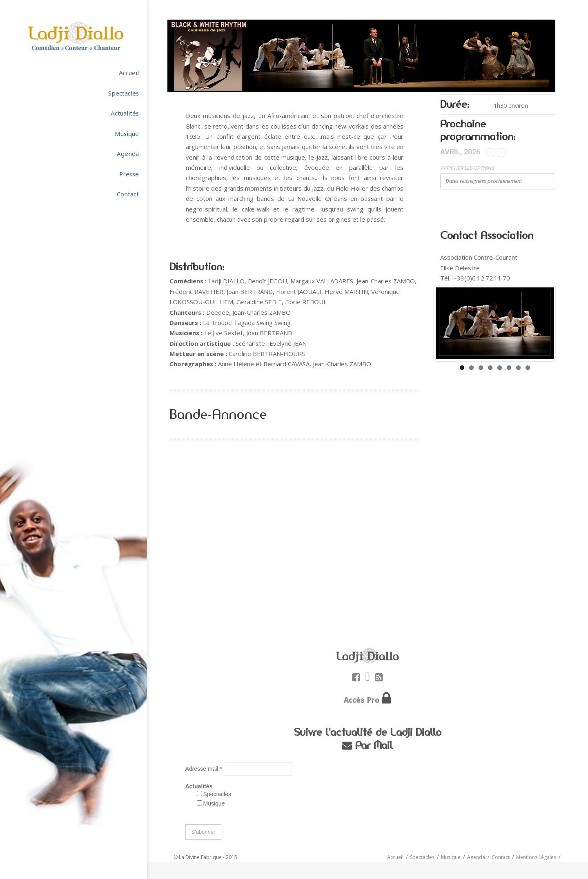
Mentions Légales (536, 857)
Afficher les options (467, 168)
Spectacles (217, 794)
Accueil (395, 857)
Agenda (476, 857)
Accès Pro (362, 700)
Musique (214, 803)
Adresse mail (205, 769)
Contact (501, 857)
